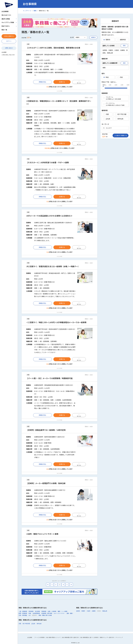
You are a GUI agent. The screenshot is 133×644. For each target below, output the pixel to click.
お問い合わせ (9, 48)
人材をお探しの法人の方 (8, 55)
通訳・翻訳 (70, 613)
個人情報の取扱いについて (53, 637)
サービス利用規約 (40, 637)
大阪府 (88, 611)
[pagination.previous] (48, 585)
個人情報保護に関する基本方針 (70, 637)
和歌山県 (105, 611)
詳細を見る (43, 82)
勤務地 (107, 40)
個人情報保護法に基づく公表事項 (89, 637)
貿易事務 (31, 611)
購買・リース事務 (62, 611)
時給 (106, 77)
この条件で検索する (121, 135)
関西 (35, 11)
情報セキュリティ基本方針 (107, 637)
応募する (62, 82)
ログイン (9, 41)
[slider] (103, 88)
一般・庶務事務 (23, 611)
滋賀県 (78, 611)
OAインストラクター (59, 613)
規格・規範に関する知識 (45, 615)
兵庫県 (94, 611)
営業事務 (44, 611)
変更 (124, 46)
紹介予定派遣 (121, 114)
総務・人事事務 (52, 611)
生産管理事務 (36, 613)
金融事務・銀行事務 (47, 613)
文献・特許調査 (23, 615)
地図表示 (93, 37)
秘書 (30, 613)
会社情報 (4, 52)
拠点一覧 (4, 30)
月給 (120, 77)
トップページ (27, 11)
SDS (30, 615)
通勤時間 (122, 40)
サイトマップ (119, 637)
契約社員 (119, 119)
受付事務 (37, 611)
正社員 (107, 119)
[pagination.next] (71, 585)
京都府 (83, 611)
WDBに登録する (9, 36)
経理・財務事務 (23, 613)
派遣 (106, 114)
